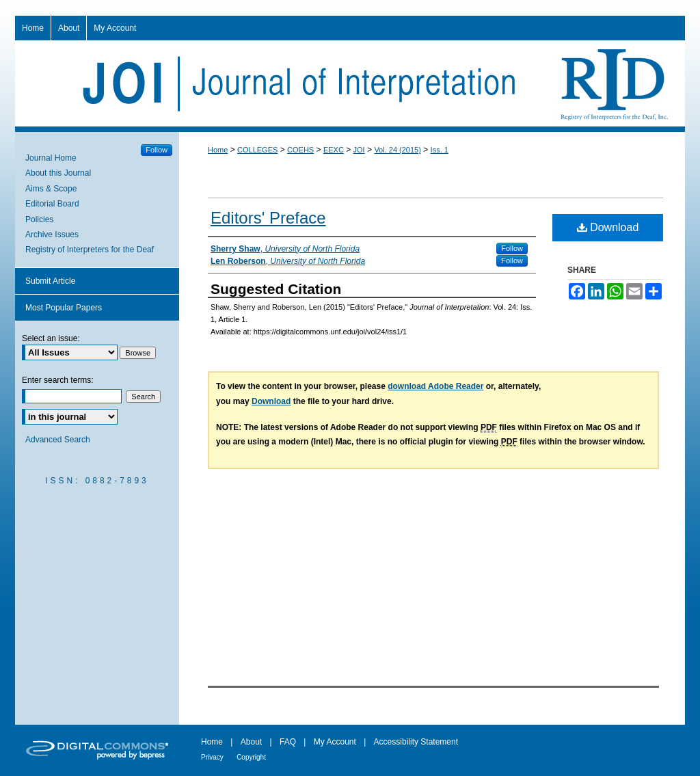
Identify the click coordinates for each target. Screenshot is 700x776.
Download (608, 227)
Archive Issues (52, 235)
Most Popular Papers (64, 308)
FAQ (288, 742)
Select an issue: (51, 338)
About (251, 742)
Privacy (212, 757)
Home (218, 150)
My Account (335, 742)
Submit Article (50, 281)
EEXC (334, 150)
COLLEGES (257, 150)
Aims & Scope (51, 189)
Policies (39, 219)
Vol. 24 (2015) (398, 150)
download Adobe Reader (435, 386)
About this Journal (58, 173)
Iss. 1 (440, 150)
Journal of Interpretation (350, 83)
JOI (359, 150)
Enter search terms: (58, 380)
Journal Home (51, 158)
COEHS (300, 150)
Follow (512, 248)
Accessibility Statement (416, 742)
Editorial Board (52, 204)
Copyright (251, 757)
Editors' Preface (268, 218)
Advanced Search (58, 440)
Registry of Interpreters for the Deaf (90, 250)
